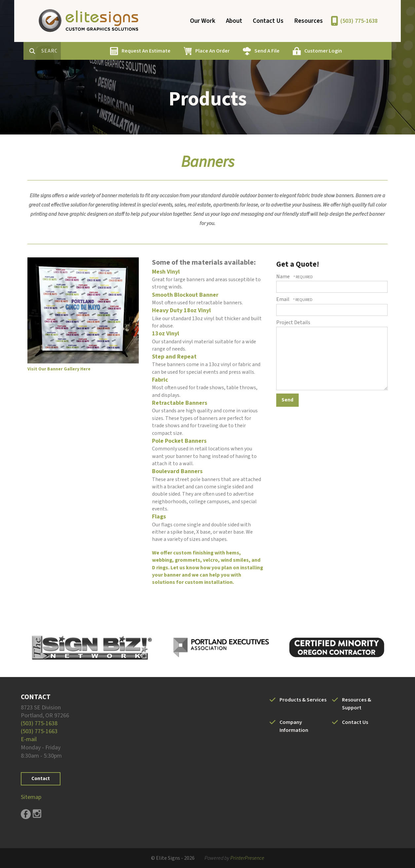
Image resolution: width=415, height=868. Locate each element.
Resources (308, 21)
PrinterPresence (247, 858)
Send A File (290, 51)
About (234, 21)
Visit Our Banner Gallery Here (59, 369)
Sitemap (31, 797)
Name (283, 277)
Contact (41, 779)
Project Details (293, 322)
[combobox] (75, 51)
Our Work (203, 21)
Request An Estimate (170, 51)
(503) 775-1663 (39, 731)
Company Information (294, 726)
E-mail (29, 739)
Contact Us (268, 21)
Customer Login (347, 51)
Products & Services (303, 700)
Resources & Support (357, 704)
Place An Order (236, 51)
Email (283, 299)
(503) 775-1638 (359, 21)
